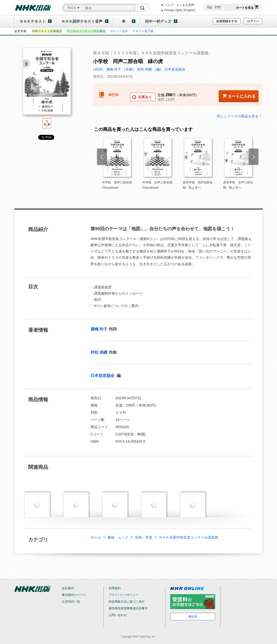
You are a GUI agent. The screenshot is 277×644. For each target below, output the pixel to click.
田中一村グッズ (158, 21)
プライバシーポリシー (124, 595)
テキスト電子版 (143, 31)
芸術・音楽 (144, 537)
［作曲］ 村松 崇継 (137, 69)
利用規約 (115, 588)
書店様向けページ (74, 595)
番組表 (193, 617)
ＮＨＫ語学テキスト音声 (82, 21)
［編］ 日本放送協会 (169, 69)
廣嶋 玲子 (99, 329)
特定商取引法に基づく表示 (127, 602)
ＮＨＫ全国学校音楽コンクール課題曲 (188, 537)
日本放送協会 (103, 375)
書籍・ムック (118, 537)
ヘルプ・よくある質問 (179, 5)
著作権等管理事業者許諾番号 (128, 608)
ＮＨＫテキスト (33, 21)
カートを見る (247, 8)
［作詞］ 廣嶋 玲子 (106, 69)
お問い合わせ (118, 615)
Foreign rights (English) (180, 10)
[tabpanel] (47, 83)
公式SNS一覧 (71, 602)
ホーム (96, 537)
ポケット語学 (119, 31)
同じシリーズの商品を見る (240, 116)
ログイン (253, 21)
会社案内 (68, 588)
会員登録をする (227, 21)
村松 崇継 (99, 352)
